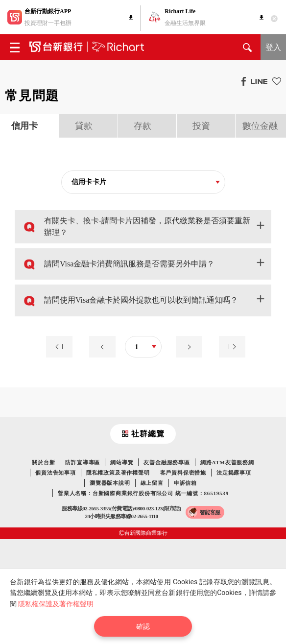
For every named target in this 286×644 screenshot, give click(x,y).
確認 (143, 626)
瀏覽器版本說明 (110, 483)
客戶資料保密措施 (183, 473)
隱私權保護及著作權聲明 (56, 604)
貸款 (84, 126)
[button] (143, 227)
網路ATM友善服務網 (227, 462)
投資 (201, 126)
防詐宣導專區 (83, 462)
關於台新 (43, 462)
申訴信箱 (185, 483)
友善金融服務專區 (167, 462)
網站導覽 (122, 462)
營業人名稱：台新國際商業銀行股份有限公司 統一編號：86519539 (143, 493)
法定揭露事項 (234, 473)
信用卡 (24, 126)
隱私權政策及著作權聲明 (118, 473)
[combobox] (143, 182)
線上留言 (152, 483)
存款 (143, 126)
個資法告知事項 (56, 473)
